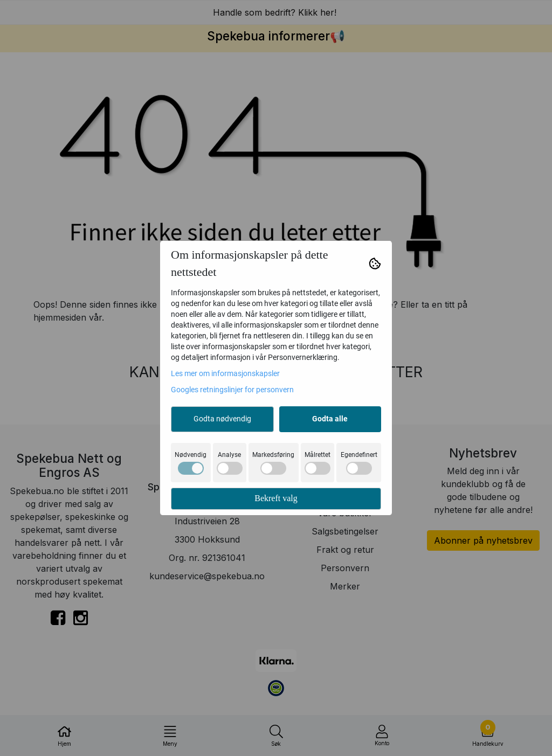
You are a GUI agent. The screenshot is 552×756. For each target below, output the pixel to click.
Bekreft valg (276, 498)
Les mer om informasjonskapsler (225, 373)
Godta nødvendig (222, 419)
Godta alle (330, 419)
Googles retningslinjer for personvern (232, 390)
